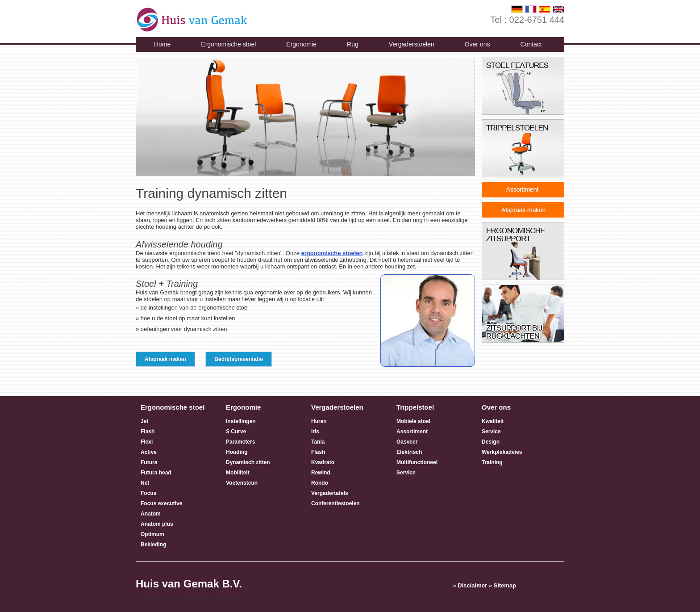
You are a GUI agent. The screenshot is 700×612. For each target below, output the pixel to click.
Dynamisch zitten (248, 462)
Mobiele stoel (413, 421)
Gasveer (407, 442)
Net (145, 483)
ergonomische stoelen (332, 253)
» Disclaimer (470, 585)
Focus (148, 493)
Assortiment (412, 432)
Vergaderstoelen (412, 44)
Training (492, 462)
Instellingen (241, 421)
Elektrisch (409, 452)
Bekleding (153, 545)
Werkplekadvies (502, 452)
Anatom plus (157, 524)
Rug (353, 44)
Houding (237, 452)
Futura (149, 462)
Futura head (156, 473)
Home (162, 44)
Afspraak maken (165, 359)
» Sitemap (502, 585)
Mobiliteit (238, 473)
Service (406, 473)
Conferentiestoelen (335, 503)
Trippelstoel (415, 407)
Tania (318, 442)
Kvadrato (323, 462)
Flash (148, 432)
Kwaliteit (493, 421)
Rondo (320, 483)
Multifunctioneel (417, 462)
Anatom (151, 514)
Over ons (477, 44)
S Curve (236, 432)
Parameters (240, 442)
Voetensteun (242, 483)
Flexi (147, 442)
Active (149, 452)
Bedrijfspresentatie (239, 359)
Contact (531, 44)
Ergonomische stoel (228, 44)
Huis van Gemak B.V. (189, 584)
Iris (315, 432)
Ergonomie (301, 44)
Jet (144, 421)
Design (491, 442)
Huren (319, 421)
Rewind (321, 473)
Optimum (152, 534)
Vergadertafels (330, 493)
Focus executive (161, 503)
